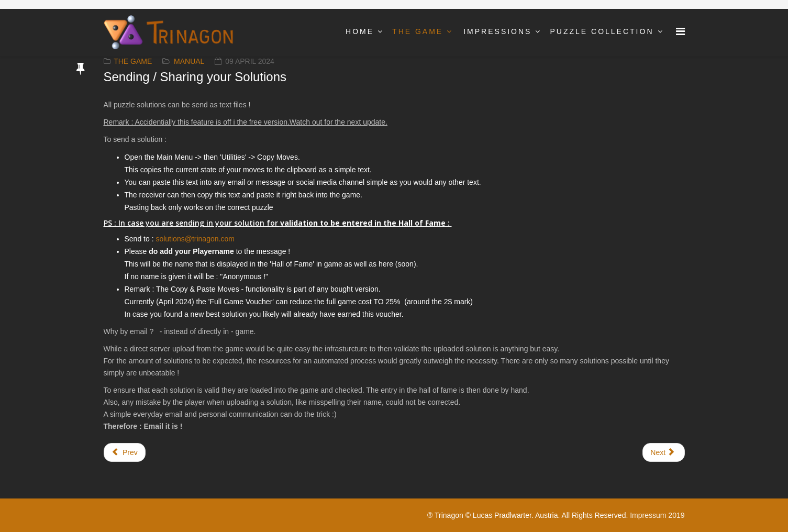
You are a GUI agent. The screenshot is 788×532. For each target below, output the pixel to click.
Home (360, 31)
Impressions (497, 31)
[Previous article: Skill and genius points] (125, 452)
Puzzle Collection (602, 31)
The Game (418, 31)
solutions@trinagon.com (195, 239)
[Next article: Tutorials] (663, 452)
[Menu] (680, 32)
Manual (189, 61)
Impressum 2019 (657, 515)
